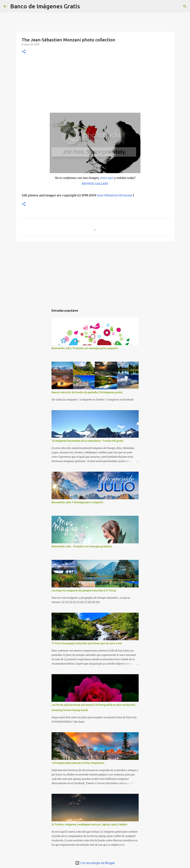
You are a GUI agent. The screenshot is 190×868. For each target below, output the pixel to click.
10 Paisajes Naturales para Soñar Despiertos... (78, 763)
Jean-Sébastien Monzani (114, 195)
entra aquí (107, 178)
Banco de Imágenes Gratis (45, 6)
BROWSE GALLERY (95, 184)
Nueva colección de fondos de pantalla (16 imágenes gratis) (87, 392)
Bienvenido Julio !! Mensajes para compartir (77, 502)
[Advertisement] (95, 85)
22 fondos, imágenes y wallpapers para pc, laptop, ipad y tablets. (90, 824)
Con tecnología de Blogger (95, 863)
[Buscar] (85, 6)
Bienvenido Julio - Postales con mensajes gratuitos (82, 546)
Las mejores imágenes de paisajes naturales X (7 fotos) (84, 591)
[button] (24, 52)
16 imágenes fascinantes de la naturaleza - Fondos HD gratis (87, 441)
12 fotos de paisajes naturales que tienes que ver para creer (87, 643)
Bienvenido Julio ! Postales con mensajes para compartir (85, 348)
